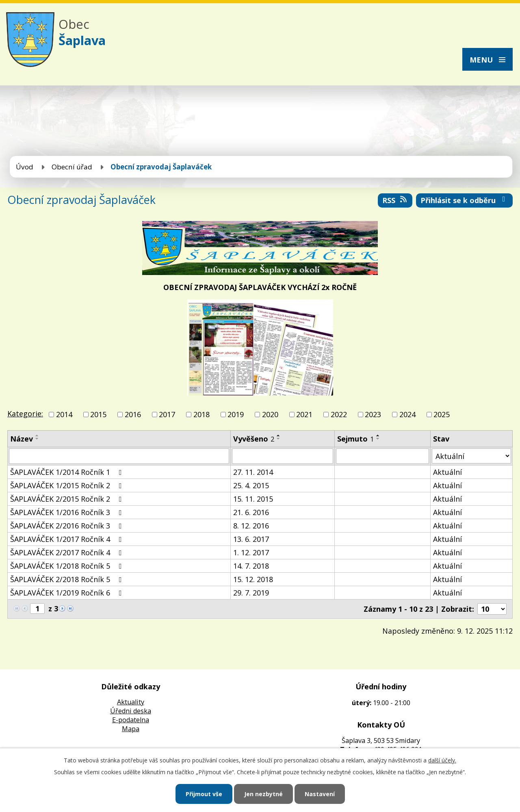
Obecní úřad (72, 167)
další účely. (442, 760)
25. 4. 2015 (251, 485)
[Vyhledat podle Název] (119, 456)
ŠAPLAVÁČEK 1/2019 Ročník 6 (68, 593)
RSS (395, 200)
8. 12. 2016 (251, 526)
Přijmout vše (204, 794)
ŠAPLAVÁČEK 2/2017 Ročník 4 (68, 552)
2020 (270, 414)
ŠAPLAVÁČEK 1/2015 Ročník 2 (68, 485)
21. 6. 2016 (251, 512)
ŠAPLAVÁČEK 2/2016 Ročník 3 (68, 526)
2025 (442, 414)
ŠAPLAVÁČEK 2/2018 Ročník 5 (68, 579)
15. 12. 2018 (253, 579)
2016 (133, 414)
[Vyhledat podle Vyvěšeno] (283, 456)
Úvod (25, 167)
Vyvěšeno (254, 439)
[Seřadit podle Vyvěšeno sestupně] (279, 439)
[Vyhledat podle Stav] (471, 456)
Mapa (131, 729)
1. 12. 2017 (251, 552)
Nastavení (320, 794)
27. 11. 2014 (253, 472)
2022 (339, 414)
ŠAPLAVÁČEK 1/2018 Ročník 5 (68, 566)
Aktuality (131, 702)
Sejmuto (355, 439)
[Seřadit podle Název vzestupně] (37, 435)
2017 (167, 414)
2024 (407, 414)
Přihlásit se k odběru (465, 200)
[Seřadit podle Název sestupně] (37, 439)
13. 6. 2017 (251, 539)
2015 (98, 414)
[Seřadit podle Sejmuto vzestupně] (378, 435)
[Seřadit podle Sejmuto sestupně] (378, 439)
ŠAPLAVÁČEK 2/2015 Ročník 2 (68, 499)
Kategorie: (25, 414)
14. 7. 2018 (251, 566)
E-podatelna (131, 720)
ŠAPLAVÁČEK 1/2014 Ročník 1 (68, 472)
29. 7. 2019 (251, 593)
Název (22, 439)
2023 (373, 414)
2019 (236, 414)
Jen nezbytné (263, 794)
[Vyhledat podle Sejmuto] (382, 456)
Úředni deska (131, 711)
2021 (304, 414)
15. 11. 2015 (253, 499)
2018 (201, 414)
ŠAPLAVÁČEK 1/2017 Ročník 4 (68, 539)
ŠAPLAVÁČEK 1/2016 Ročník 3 (68, 512)
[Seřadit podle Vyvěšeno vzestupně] (279, 435)
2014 (64, 414)
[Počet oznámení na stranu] (492, 609)
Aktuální (447, 472)
